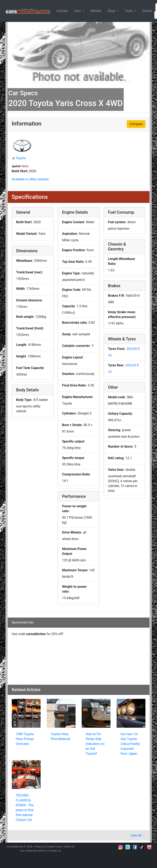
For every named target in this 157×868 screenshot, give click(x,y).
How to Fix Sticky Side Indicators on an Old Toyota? (95, 744)
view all (138, 835)
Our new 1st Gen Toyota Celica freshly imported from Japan (130, 744)
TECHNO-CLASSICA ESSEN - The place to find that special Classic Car (25, 808)
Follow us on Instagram (121, 847)
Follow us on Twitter (128, 847)
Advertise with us (36, 851)
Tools (129, 11)
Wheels (96, 11)
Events (147, 11)
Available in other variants (30, 179)
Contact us (55, 851)
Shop (112, 11)
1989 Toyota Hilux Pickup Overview (25, 739)
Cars (78, 11)
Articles (62, 11)
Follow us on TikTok (142, 847)
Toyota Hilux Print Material (61, 737)
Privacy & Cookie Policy (48, 847)
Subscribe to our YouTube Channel (149, 847)
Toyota (21, 158)
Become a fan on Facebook (135, 847)
